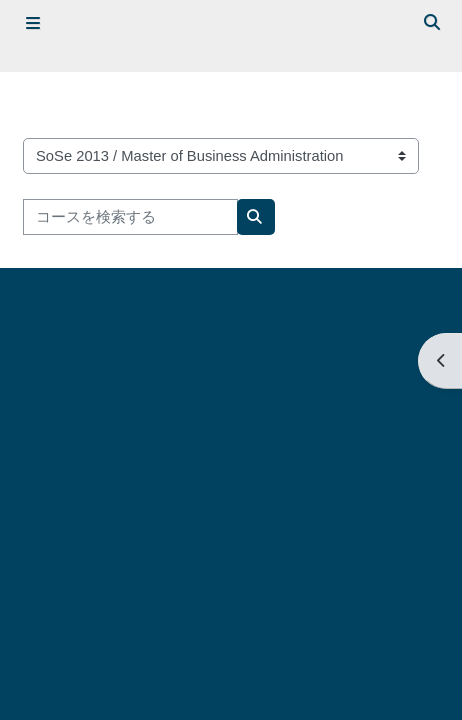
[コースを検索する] (130, 217)
